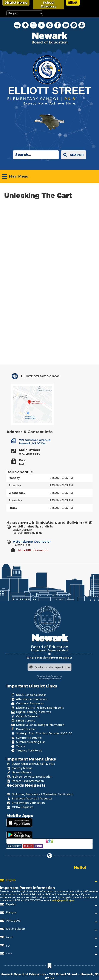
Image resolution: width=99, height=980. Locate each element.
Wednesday (17, 493)
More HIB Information (33, 550)
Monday (14, 478)
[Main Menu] (15, 176)
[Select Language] (25, 13)
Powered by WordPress (50, 679)
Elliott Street (49, 91)
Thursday (15, 500)
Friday (13, 508)
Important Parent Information (27, 888)
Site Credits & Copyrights (50, 676)
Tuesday (15, 485)
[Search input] (36, 155)
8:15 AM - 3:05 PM (61, 478)
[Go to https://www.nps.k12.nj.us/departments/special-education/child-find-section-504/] (15, 846)
